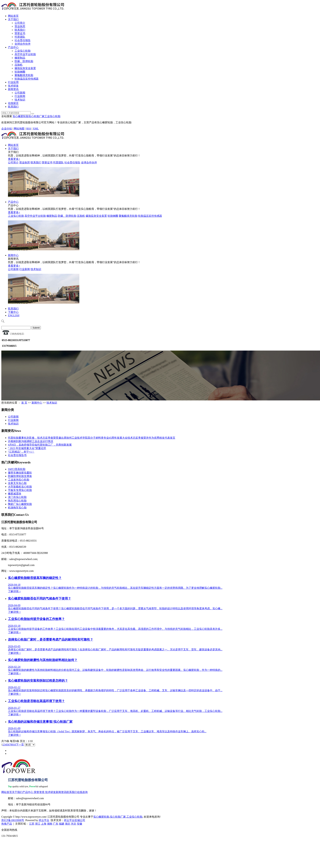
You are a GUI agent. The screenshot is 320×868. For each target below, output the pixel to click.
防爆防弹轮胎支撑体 (20, 476)
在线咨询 (82, 792)
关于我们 (13, 19)
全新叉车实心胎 (17, 483)
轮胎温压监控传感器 (27, 79)
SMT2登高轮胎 (17, 469)
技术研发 (13, 86)
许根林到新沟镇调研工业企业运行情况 (31, 441)
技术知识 (20, 100)
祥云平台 (44, 820)
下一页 (20, 745)
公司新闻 (20, 93)
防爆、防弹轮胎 (24, 61)
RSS (29, 129)
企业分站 (7, 129)
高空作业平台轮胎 (25, 54)
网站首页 (13, 16)
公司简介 (20, 23)
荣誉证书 (20, 33)
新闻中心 (13, 255)
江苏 (32, 824)
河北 (74, 824)
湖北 (68, 824)
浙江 (38, 824)
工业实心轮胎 (23, 51)
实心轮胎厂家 (37, 116)
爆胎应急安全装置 (25, 68)
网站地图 (19, 129)
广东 (56, 824)
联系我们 (20, 30)
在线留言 (13, 103)
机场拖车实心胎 (17, 508)
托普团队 (20, 37)
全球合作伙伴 (23, 44)
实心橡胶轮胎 (21, 116)
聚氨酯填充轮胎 (24, 75)
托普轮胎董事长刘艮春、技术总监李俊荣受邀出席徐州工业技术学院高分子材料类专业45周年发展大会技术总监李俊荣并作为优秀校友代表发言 (92, 438)
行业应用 (13, 82)
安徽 (80, 824)
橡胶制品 (20, 58)
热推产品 (7, 824)
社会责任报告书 (17, 455)
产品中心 (13, 47)
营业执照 (20, 26)
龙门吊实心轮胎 (17, 497)
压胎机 (19, 65)
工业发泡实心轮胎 (19, 480)
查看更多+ (14, 159)
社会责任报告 (23, 40)
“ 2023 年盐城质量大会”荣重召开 (27, 448)
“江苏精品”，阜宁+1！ (21, 452)
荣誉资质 (39, 792)
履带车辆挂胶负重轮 (20, 473)
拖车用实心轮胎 (17, 501)
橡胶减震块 (15, 494)
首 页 (24, 403)
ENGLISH (14, 315)
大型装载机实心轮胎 (20, 487)
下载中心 (13, 312)
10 (15, 745)
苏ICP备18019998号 (13, 820)
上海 (44, 824)
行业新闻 (20, 96)
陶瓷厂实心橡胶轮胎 (20, 504)
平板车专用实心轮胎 (20, 490)
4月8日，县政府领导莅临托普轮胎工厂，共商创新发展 (40, 445)
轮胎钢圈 (20, 72)
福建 (62, 824)
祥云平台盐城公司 (75, 820)
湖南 (50, 824)
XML (36, 129)
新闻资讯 (13, 89)
